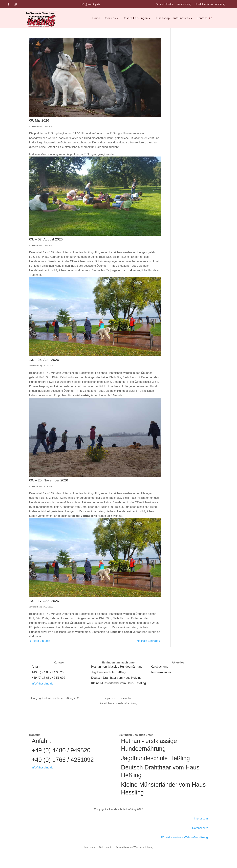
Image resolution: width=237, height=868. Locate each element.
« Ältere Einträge (40, 641)
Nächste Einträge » (149, 641)
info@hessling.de (91, 4)
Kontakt (202, 18)
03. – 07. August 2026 (46, 239)
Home (96, 18)
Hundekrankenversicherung (210, 4)
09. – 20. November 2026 (49, 480)
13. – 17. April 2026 (44, 601)
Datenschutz (126, 698)
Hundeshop (162, 18)
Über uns (110, 18)
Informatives (182, 18)
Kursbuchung (184, 4)
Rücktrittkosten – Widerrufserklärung (118, 703)
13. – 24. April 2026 (44, 360)
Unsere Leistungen (135, 18)
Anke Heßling (37, 126)
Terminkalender (164, 4)
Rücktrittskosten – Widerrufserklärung (184, 837)
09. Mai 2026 (39, 120)
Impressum (110, 698)
